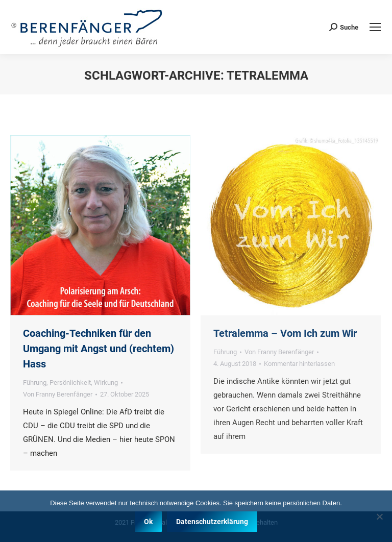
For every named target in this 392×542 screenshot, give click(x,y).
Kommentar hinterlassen (299, 364)
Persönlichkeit (70, 383)
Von (58, 394)
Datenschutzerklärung (212, 522)
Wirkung (106, 383)
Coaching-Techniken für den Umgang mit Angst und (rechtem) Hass (99, 349)
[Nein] (379, 516)
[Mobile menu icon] (375, 27)
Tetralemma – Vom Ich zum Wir (285, 333)
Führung (35, 383)
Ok (148, 522)
